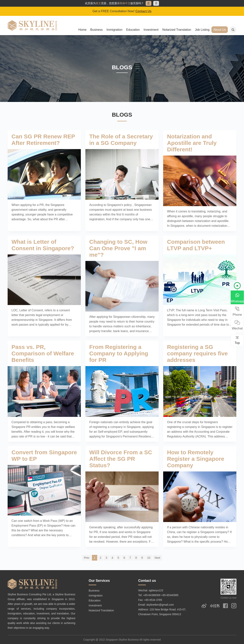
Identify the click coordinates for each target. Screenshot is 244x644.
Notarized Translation (177, 30)
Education (133, 30)
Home (82, 30)
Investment (151, 30)
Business (97, 30)
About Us (220, 30)
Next (157, 558)
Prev (87, 558)
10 (149, 558)
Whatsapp (237, 298)
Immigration (114, 30)
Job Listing (202, 30)
